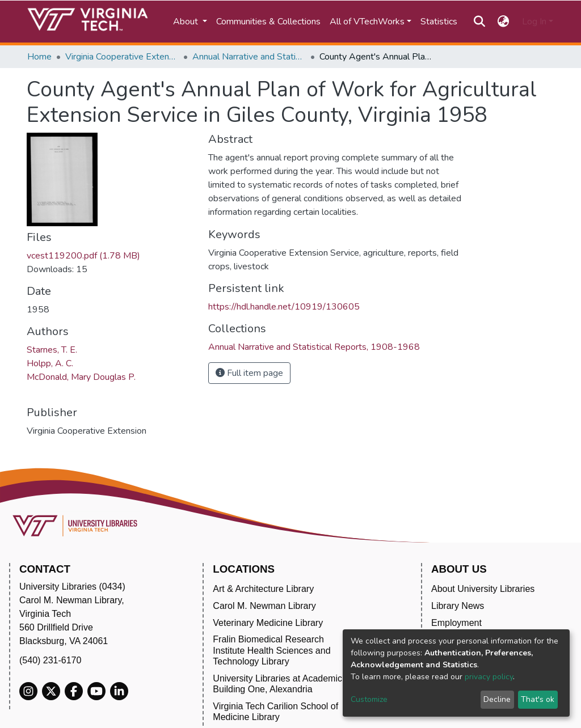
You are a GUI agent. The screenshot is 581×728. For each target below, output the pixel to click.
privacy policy (489, 677)
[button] (504, 22)
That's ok (538, 699)
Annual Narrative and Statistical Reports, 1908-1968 (249, 57)
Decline (497, 699)
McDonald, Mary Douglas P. (81, 377)
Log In (534, 22)
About (187, 22)
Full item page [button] (249, 373)
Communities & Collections (268, 22)
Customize (369, 699)
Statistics (439, 22)
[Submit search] (479, 22)
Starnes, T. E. (52, 350)
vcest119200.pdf (83, 256)
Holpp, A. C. (50, 363)
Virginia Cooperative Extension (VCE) (122, 57)
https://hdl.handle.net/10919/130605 (284, 307)
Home (39, 57)
